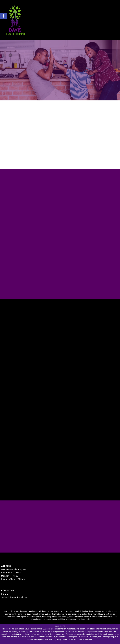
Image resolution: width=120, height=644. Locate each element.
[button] (3, 16)
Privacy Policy (85, 619)
